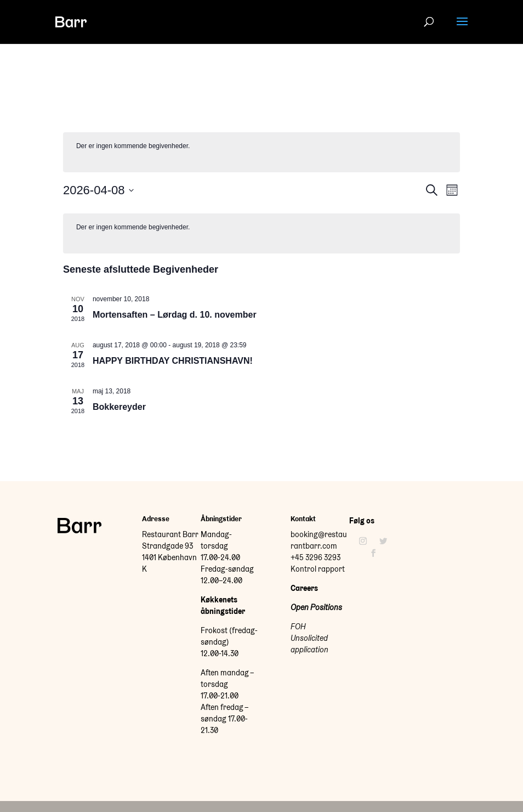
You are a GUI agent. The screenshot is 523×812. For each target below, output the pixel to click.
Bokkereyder (119, 407)
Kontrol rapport (318, 569)
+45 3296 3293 (315, 557)
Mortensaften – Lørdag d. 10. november (175, 315)
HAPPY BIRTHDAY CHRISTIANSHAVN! (173, 361)
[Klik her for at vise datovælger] (99, 190)
